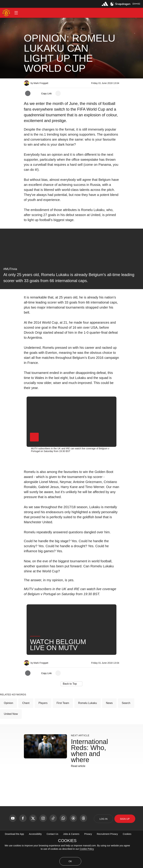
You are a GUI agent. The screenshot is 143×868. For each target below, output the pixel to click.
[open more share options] (58, 93)
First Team (63, 723)
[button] (16, 13)
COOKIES (67, 841)
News (109, 723)
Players (43, 723)
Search (126, 723)
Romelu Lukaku (88, 723)
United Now (11, 734)
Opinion (8, 723)
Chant (26, 723)
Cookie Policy (87, 849)
